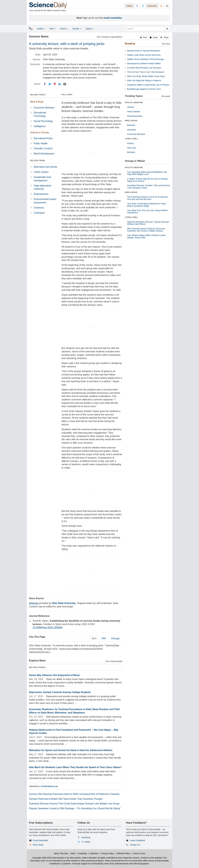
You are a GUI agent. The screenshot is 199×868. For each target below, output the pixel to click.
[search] (167, 29)
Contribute (82, 853)
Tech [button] (53, 29)
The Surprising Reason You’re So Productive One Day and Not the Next (147, 198)
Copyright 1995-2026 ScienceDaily (48, 858)
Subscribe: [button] (152, 6)
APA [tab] (104, 638)
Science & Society (40, 132)
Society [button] (77, 29)
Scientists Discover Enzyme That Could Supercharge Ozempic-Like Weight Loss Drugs (74, 804)
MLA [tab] (94, 638)
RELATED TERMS (38, 161)
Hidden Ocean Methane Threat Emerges (146, 59)
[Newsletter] (167, 6)
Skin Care (132, 148)
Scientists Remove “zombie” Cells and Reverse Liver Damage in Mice (149, 187)
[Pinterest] (55, 84)
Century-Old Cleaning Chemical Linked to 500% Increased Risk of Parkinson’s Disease (74, 794)
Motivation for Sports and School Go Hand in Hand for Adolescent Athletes (71, 750)
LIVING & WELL (131, 139)
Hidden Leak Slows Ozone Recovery (144, 55)
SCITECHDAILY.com (50, 786)
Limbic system (41, 172)
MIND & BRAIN (131, 121)
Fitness (130, 143)
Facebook (86, 837)
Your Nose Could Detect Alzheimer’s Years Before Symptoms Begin (147, 205)
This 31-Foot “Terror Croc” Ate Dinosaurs (146, 72)
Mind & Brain (37, 102)
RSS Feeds (38, 845)
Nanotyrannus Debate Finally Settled (144, 63)
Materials (34, 603)
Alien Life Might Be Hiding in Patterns (144, 81)
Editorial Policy (123, 853)
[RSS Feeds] (161, 6)
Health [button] (41, 29)
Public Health (41, 143)
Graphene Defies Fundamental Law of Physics (148, 85)
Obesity (131, 107)
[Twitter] (50, 84)
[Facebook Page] (137, 6)
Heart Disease (134, 112)
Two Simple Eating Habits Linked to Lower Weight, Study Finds (146, 236)
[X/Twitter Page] (143, 6)
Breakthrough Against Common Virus (144, 89)
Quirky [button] (90, 29)
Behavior (131, 125)
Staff (73, 853)
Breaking (130, 44)
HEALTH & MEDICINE (134, 103)
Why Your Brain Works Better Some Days (146, 76)
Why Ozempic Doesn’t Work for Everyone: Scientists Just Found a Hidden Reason (146, 230)
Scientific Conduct (43, 148)
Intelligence (40, 126)
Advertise (94, 853)
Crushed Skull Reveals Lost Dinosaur (144, 68)
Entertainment (41, 194)
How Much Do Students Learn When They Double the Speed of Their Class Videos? (75, 767)
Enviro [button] (64, 29)
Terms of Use (139, 853)
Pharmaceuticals (135, 116)
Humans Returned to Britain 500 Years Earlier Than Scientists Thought (66, 799)
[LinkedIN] (60, 84)
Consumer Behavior (44, 108)
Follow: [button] (129, 6)
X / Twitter (86, 842)
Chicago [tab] (115, 638)
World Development (44, 154)
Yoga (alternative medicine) (43, 187)
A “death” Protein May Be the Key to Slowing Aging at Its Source (147, 180)
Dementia (132, 130)
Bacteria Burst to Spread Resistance (144, 51)
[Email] (65, 84)
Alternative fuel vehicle (45, 167)
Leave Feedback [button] (138, 840)
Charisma (39, 208)
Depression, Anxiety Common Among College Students (60, 692)
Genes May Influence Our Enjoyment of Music (55, 675)
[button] (143, 37)
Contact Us (135, 845)
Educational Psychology (40, 114)
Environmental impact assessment (45, 201)
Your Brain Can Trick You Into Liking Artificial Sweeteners (147, 211)
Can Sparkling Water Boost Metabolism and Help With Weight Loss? (147, 173)
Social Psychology (43, 121)
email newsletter (113, 18)
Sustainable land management (42, 179)
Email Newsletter (41, 840)
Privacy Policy (108, 853)
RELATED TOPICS (38, 95)
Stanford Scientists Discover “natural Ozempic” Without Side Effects (148, 223)
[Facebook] (45, 84)
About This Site (61, 853)
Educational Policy (43, 138)
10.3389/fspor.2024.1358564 (48, 627)
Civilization (39, 213)
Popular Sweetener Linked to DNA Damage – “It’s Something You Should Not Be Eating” (75, 808)
